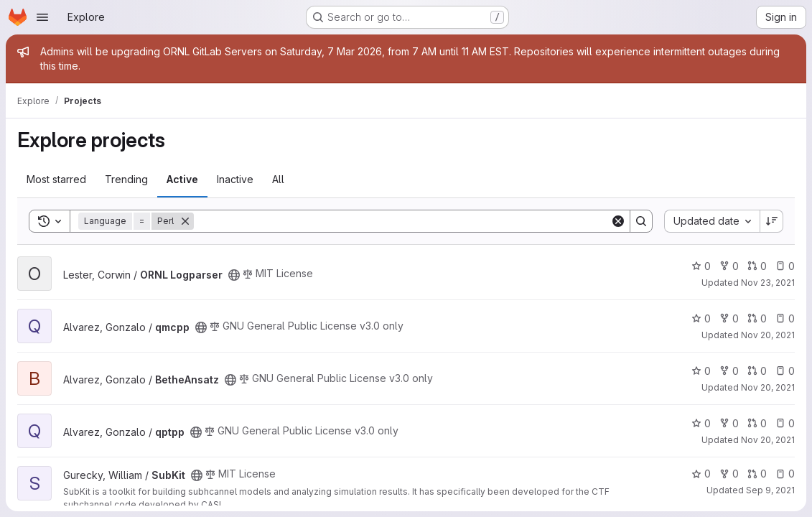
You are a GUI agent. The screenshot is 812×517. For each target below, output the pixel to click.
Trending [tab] (126, 179)
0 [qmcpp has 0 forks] (729, 318)
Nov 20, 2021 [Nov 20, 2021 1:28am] (768, 335)
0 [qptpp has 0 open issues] (785, 423)
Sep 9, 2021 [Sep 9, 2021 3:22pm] (770, 490)
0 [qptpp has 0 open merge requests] (757, 423)
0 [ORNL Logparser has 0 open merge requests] (757, 266)
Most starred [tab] (56, 179)
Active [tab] (182, 179)
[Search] (402, 221)
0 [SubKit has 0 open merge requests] (757, 474)
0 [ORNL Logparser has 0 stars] (701, 266)
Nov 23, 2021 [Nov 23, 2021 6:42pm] (768, 283)
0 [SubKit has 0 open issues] (785, 474)
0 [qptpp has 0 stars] (701, 423)
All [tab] (278, 179)
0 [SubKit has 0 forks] (729, 474)
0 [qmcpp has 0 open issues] (785, 318)
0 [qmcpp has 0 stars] (701, 318)
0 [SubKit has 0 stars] (701, 474)
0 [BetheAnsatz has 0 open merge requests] (757, 371)
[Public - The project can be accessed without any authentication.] (234, 275)
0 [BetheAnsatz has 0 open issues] (785, 371)
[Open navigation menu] (42, 17)
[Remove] (185, 221)
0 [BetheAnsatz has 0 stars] (701, 371)
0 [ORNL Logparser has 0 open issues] (785, 266)
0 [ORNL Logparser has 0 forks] (729, 266)
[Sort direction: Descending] (772, 221)
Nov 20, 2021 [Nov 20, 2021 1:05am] (768, 387)
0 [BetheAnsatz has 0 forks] (729, 371)
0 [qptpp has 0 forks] (729, 423)
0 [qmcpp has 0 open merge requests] (757, 318)
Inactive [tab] (235, 179)
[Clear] (618, 221)
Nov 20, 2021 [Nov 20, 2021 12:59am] (768, 440)
